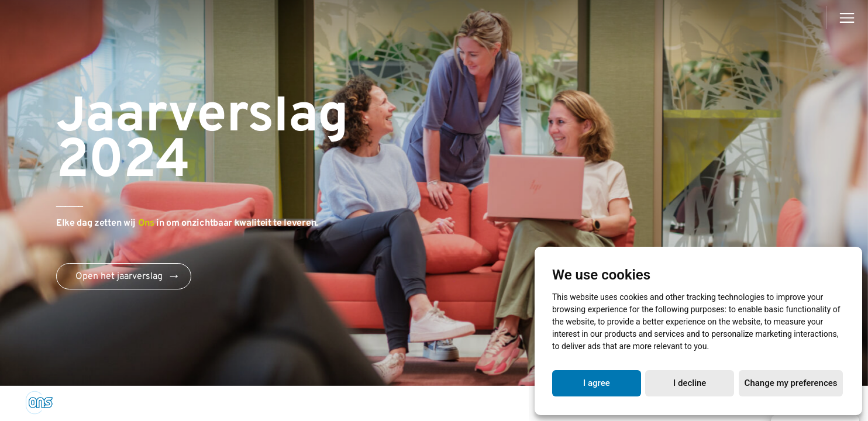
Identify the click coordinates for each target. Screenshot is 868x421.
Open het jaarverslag (119, 277)
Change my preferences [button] (791, 383)
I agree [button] (597, 383)
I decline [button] (690, 383)
